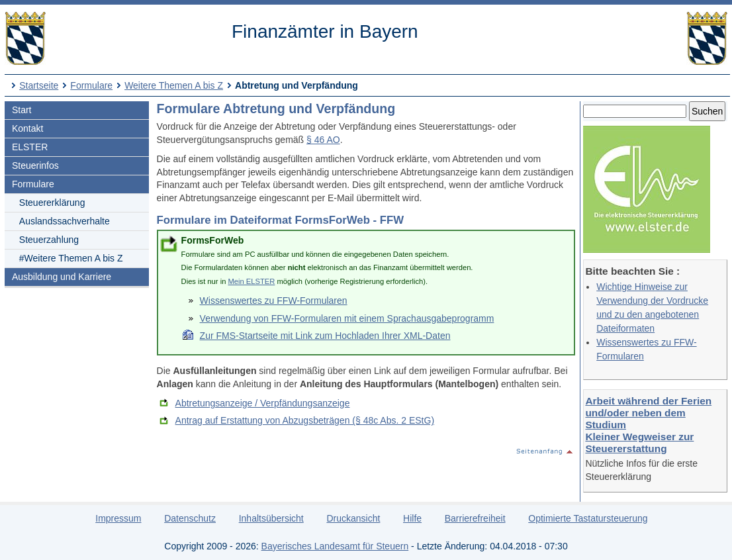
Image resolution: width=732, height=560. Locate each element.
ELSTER (30, 147)
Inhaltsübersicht (271, 518)
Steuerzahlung (49, 240)
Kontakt (27, 128)
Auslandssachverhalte (65, 221)
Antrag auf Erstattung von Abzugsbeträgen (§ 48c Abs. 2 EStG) (305, 420)
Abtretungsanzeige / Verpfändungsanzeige (263, 403)
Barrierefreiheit (475, 518)
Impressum (118, 518)
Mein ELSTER (251, 281)
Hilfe (412, 518)
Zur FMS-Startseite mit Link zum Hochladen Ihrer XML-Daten (325, 336)
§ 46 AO (323, 140)
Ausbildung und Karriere (62, 277)
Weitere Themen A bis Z (174, 85)
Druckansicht (353, 518)
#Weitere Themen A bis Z (71, 258)
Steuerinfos (35, 165)
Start (22, 110)
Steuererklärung (52, 203)
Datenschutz (190, 518)
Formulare (91, 85)
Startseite (39, 85)
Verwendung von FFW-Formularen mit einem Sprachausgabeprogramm (347, 318)
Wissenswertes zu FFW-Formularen (274, 301)
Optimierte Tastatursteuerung (588, 518)
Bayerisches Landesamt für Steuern (335, 546)
